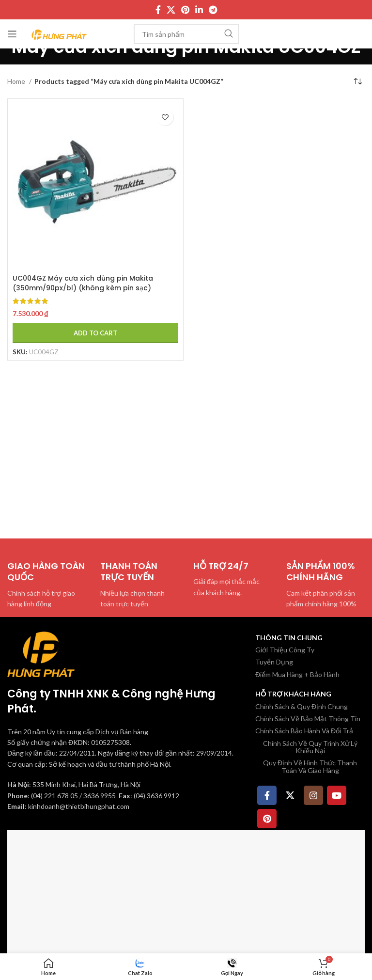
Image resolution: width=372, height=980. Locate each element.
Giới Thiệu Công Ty (285, 650)
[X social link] (171, 10)
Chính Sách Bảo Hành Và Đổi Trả (304, 731)
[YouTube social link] (337, 795)
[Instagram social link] (313, 795)
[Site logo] (59, 33)
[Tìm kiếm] (186, 34)
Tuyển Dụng (274, 662)
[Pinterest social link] (185, 10)
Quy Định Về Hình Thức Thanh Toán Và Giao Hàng (310, 766)
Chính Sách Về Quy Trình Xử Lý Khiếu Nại (310, 747)
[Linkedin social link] (199, 10)
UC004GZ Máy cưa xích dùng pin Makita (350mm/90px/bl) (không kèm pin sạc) (83, 283)
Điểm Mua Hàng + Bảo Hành (297, 674)
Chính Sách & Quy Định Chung (302, 706)
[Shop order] (357, 81)
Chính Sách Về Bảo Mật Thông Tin (308, 719)
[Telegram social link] (213, 10)
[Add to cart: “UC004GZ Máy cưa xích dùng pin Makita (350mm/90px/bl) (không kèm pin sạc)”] (95, 333)
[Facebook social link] (158, 10)
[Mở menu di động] (12, 34)
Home (17, 81)
